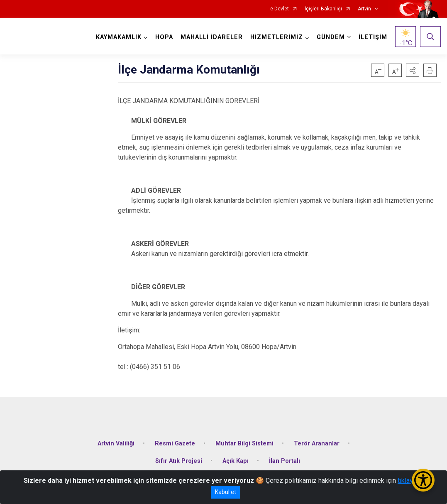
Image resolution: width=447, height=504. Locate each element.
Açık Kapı (236, 461)
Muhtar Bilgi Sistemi (244, 444)
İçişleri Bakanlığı (323, 9)
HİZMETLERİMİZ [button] (277, 37)
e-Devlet (280, 9)
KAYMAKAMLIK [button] (119, 37)
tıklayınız (410, 481)
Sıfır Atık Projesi (179, 461)
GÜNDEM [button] (331, 37)
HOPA (164, 37)
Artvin (364, 9)
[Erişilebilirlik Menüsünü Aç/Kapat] (423, 480)
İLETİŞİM (373, 37)
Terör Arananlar (317, 444)
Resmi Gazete (175, 444)
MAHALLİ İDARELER (212, 37)
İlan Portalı (285, 461)
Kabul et (226, 492)
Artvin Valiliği (116, 444)
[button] (413, 70)
